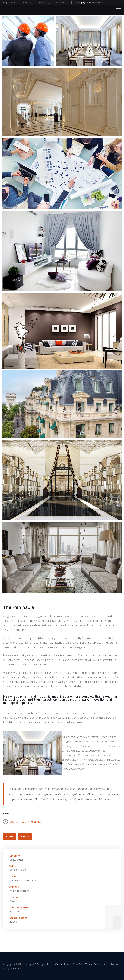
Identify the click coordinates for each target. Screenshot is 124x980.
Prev (11, 837)
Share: (7, 814)
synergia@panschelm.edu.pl (89, 3)
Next (24, 837)
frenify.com (57, 964)
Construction (17, 860)
